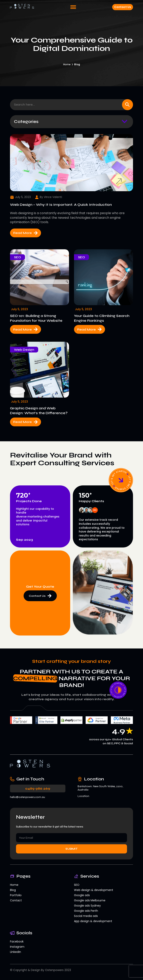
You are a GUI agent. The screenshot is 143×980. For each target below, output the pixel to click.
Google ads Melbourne (90, 900)
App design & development (93, 921)
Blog (13, 890)
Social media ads (86, 916)
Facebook (17, 941)
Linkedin (15, 952)
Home (67, 64)
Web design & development (94, 890)
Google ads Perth (86, 911)
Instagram (17, 947)
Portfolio (16, 895)
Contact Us (123, 7)
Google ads (82, 895)
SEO (77, 885)
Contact (16, 900)
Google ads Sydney (87, 906)
